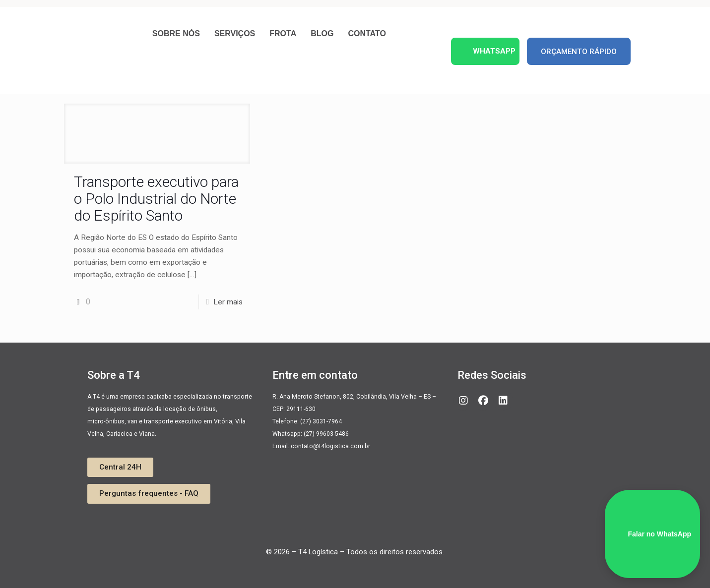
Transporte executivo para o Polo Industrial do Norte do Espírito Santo (156, 199)
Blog (322, 33)
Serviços (235, 33)
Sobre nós (176, 33)
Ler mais (228, 302)
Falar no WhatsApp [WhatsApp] (652, 534)
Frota (283, 33)
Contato (367, 33)
